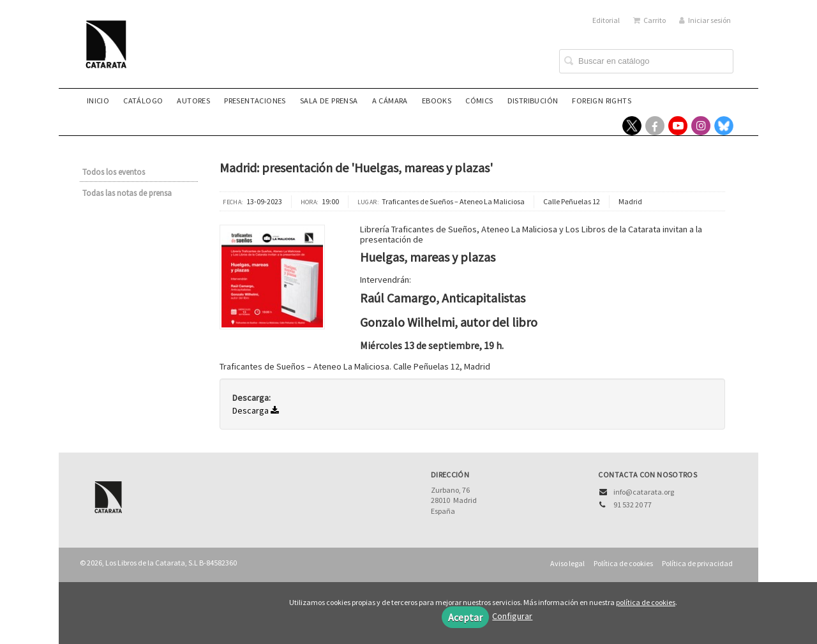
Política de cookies (623, 563)
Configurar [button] (512, 616)
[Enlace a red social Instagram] (701, 126)
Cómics (479, 101)
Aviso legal (567, 563)
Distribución (533, 101)
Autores (193, 101)
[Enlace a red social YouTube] (678, 126)
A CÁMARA (390, 101)
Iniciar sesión (705, 20)
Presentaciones (255, 101)
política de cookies (646, 602)
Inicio (98, 101)
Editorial (606, 20)
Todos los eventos (114, 172)
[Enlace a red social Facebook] (655, 126)
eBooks (437, 101)
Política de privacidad (697, 563)
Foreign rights (602, 101)
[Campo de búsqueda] (646, 61)
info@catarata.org (644, 492)
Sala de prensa (329, 101)
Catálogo (143, 101)
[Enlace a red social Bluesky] (724, 126)
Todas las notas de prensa (127, 193)
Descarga (256, 410)
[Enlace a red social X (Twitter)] (632, 126)
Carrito (649, 20)
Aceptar (465, 617)
